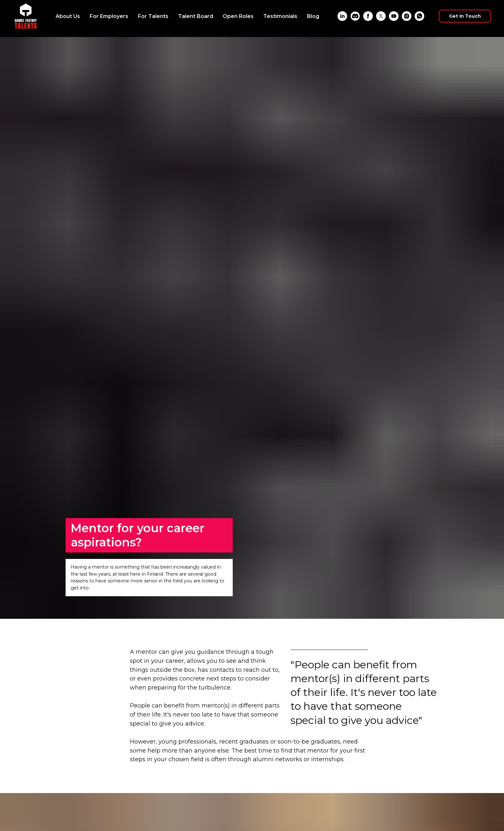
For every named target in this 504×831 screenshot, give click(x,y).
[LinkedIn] (342, 16)
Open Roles (238, 16)
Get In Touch (465, 16)
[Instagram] (407, 16)
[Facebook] (368, 16)
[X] (381, 16)
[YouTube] (394, 16)
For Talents (153, 16)
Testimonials (280, 16)
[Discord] (355, 16)
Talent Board (196, 16)
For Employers (109, 16)
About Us (68, 16)
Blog (313, 16)
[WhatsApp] (419, 16)
